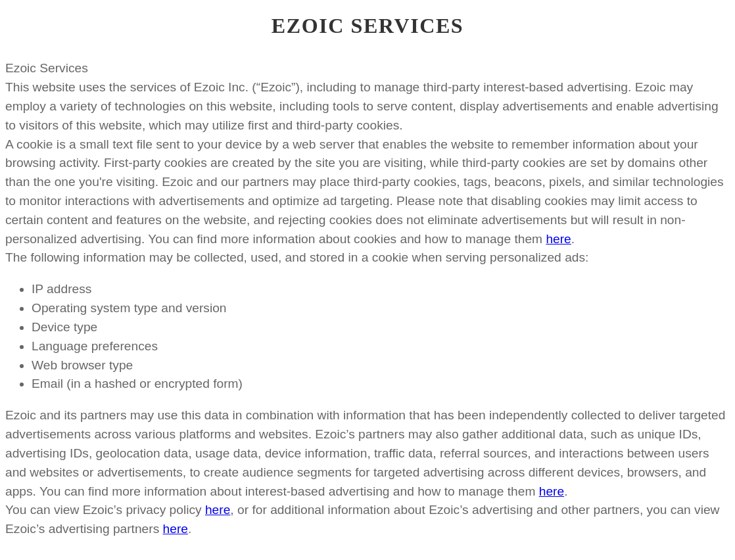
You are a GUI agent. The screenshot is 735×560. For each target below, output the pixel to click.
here (558, 239)
